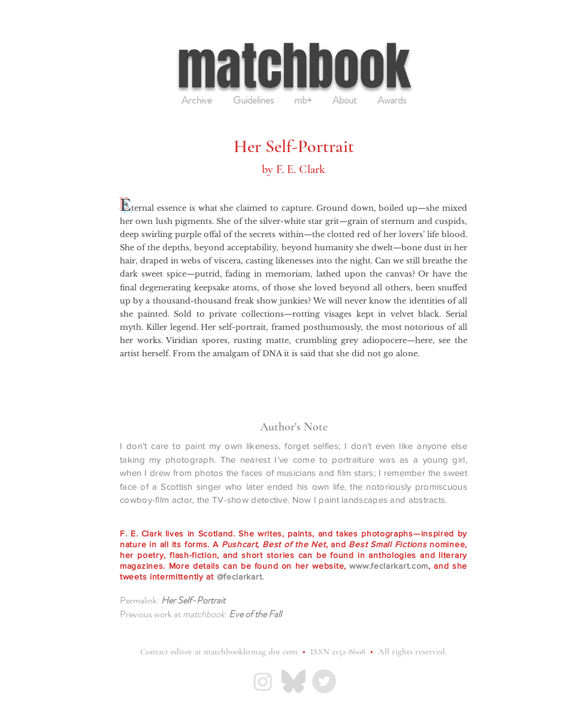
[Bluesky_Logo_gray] (293, 681)
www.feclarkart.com (389, 566)
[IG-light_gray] (263, 681)
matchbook (294, 66)
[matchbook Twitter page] (324, 681)
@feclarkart (240, 577)
